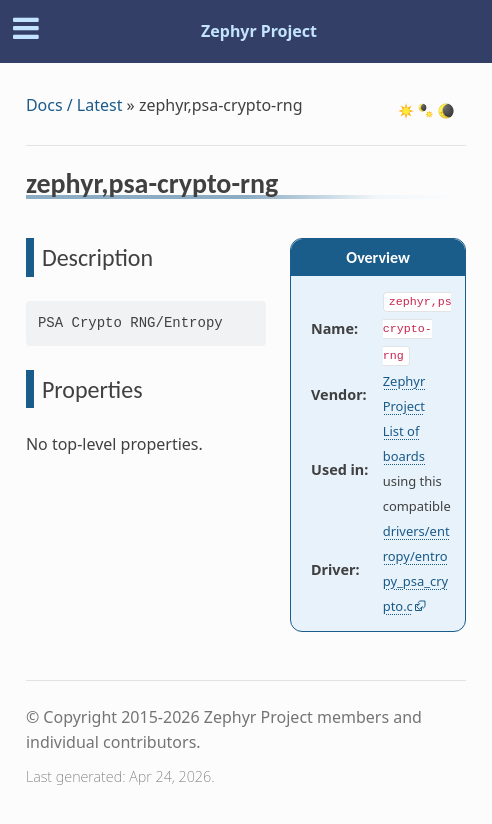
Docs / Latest (74, 105)
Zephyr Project (259, 31)
